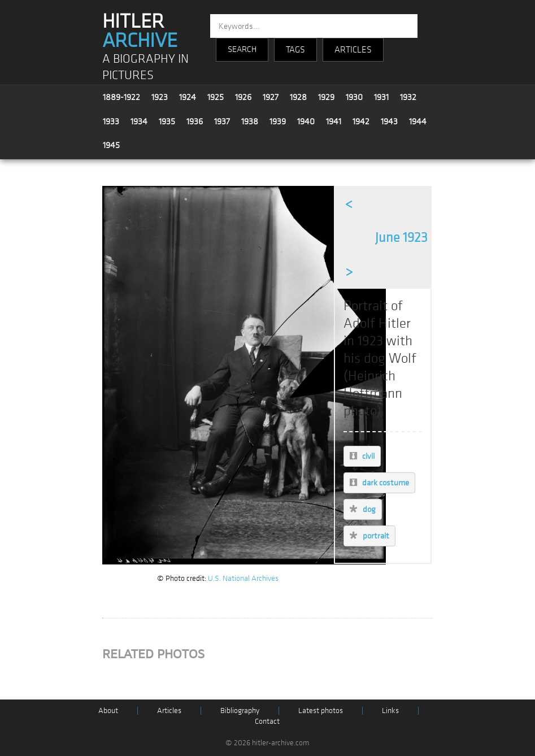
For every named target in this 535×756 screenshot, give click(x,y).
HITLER (140, 31)
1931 (381, 97)
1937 (222, 121)
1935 (167, 121)
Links (390, 711)
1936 (195, 121)
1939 (278, 121)
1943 (389, 121)
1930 (354, 97)
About (108, 711)
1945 (111, 145)
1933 (111, 121)
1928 (298, 97)
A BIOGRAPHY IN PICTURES (145, 67)
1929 (326, 97)
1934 (139, 121)
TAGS (295, 50)
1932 (408, 97)
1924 (188, 97)
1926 (243, 97)
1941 (334, 121)
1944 (418, 121)
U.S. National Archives (243, 578)
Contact (267, 721)
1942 (361, 121)
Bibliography (240, 711)
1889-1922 (121, 97)
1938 (250, 121)
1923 (160, 97)
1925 (216, 97)
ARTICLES (353, 50)
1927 (271, 97)
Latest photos (321, 711)
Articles (169, 711)
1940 (306, 121)
